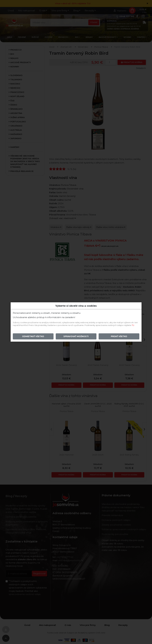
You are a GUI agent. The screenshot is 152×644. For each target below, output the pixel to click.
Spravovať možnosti (76, 337)
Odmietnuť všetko (33, 337)
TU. (133, 325)
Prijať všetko (119, 337)
